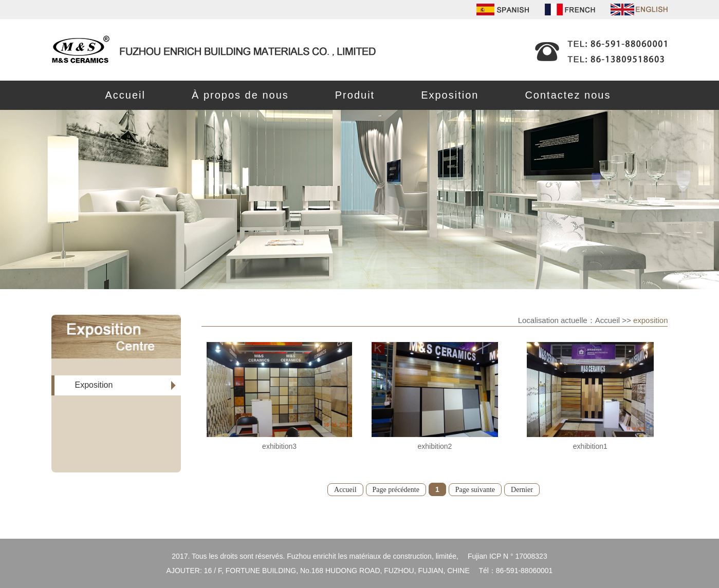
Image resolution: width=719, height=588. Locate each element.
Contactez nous (568, 95)
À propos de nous (240, 95)
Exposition (450, 95)
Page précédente (396, 490)
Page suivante (475, 490)
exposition (651, 320)
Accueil (125, 95)
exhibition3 (279, 446)
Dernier (522, 490)
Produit (355, 95)
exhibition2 (435, 446)
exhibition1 (590, 446)
